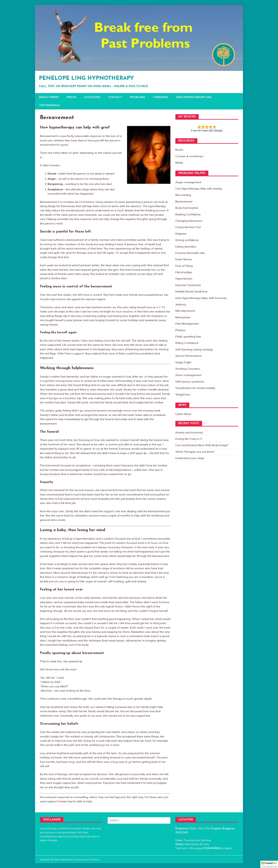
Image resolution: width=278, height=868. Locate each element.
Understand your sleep (190, 458)
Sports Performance (188, 356)
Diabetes (181, 234)
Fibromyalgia (184, 272)
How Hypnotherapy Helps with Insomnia (201, 298)
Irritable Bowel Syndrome (191, 291)
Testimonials (49, 105)
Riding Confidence (187, 343)
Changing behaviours (189, 221)
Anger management (188, 182)
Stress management (188, 375)
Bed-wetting (183, 195)
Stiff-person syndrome (190, 382)
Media (179, 163)
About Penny (49, 97)
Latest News (183, 414)
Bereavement (184, 201)
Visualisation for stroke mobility (195, 388)
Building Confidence (188, 214)
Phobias (180, 330)
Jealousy (181, 304)
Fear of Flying (184, 266)
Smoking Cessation (188, 369)
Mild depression (185, 311)
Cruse (62, 801)
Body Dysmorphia (187, 208)
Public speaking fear (188, 337)
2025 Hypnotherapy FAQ (194, 97)
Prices (71, 97)
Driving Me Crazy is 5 (189, 439)
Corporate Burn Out (188, 227)
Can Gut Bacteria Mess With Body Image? (202, 445)
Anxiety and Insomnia (189, 432)
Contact (115, 97)
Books (179, 150)
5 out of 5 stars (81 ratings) (207, 131)
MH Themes (93, 859)
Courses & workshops (189, 156)
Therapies (160, 97)
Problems (137, 97)
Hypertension (184, 279)
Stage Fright (183, 362)
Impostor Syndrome (188, 285)
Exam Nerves (184, 259)
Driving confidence (187, 240)
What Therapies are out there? (195, 452)
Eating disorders (186, 247)
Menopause (183, 317)
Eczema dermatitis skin (190, 253)
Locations (92, 97)
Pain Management (187, 324)
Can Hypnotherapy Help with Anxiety (199, 189)
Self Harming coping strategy (194, 349)
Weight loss (183, 395)
